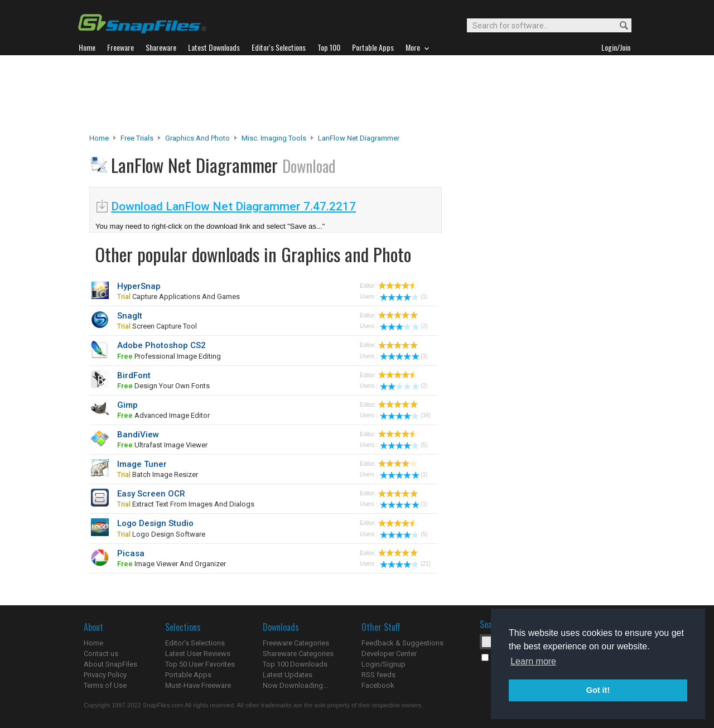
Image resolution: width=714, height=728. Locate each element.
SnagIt (130, 316)
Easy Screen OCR (151, 494)
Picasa (131, 553)
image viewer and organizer (172, 564)
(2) (404, 326)
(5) (404, 445)
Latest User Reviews (198, 654)
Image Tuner (142, 464)
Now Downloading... (295, 685)
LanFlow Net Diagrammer (359, 138)
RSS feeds (378, 675)
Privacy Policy (105, 675)
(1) (404, 296)
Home (99, 138)
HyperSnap (139, 286)
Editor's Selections (195, 643)
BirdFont (134, 375)
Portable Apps (188, 675)
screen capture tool (157, 326)
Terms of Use (105, 685)
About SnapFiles (110, 664)
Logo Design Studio (155, 523)
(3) (404, 356)
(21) (405, 564)
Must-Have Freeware (198, 685)
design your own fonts (163, 386)
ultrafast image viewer (162, 445)
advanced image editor (163, 415)
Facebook (378, 685)
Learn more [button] (533, 661)
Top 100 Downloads (295, 664)
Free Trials (137, 138)
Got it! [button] (598, 690)
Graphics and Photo (197, 138)
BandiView (138, 435)
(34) (405, 415)
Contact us (101, 654)
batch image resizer (158, 474)
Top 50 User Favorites (200, 664)
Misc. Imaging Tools (274, 138)
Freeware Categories (296, 643)
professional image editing (169, 356)
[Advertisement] (357, 94)
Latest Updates (288, 675)
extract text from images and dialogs (186, 504)
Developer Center (389, 654)
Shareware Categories (298, 654)
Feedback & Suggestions (402, 643)
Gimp (127, 405)
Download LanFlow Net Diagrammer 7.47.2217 (233, 206)
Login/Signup (383, 664)
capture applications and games (178, 296)
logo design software (161, 534)
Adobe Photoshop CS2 (161, 345)
